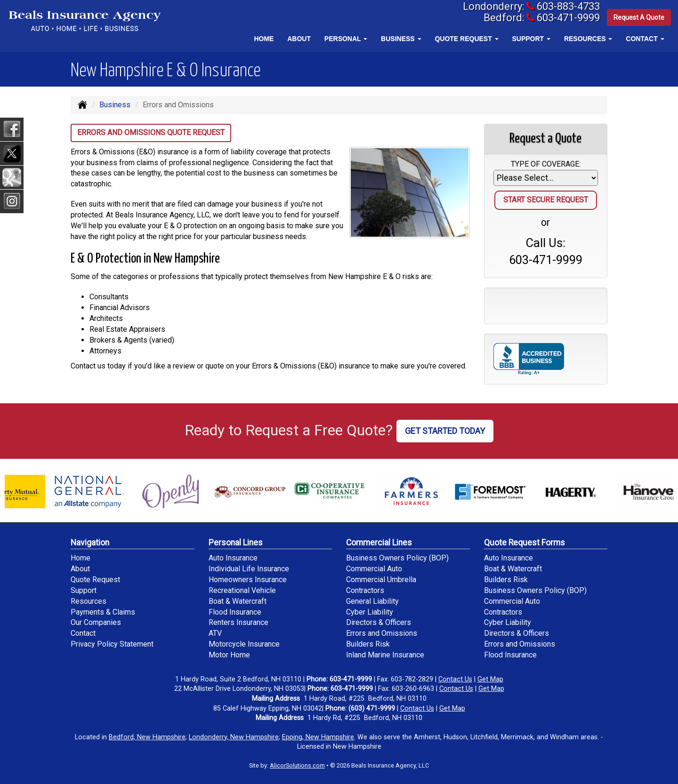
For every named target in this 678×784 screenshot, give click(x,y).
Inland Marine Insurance (385, 655)
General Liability (372, 601)
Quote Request (95, 580)
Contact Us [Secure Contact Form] (455, 679)
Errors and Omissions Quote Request (151, 132)
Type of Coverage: (546, 164)
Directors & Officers (379, 622)
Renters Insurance (238, 622)
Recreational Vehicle (242, 590)
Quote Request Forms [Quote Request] (525, 543)
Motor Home (229, 655)
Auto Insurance (233, 558)
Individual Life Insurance (249, 569)
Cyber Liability (370, 612)
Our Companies (96, 622)
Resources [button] (588, 39)
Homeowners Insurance (248, 580)
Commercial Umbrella (381, 580)
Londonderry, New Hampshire (234, 737)
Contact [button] (645, 39)
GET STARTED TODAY (445, 431)
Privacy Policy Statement (112, 644)
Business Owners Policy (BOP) (397, 558)
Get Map (490, 679)
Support (84, 590)
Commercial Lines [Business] (379, 543)
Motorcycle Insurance (244, 644)
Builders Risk (368, 644)
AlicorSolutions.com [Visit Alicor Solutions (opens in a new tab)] (297, 765)
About (299, 39)
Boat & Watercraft (238, 601)
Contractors (365, 590)
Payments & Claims (103, 612)
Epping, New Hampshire (318, 737)
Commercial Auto (374, 569)
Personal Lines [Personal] (236, 543)
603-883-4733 (565, 7)
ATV (215, 633)
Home (264, 39)
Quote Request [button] (466, 39)
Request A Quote (639, 18)
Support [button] (531, 39)
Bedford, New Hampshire (147, 737)
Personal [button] (346, 39)
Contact (83, 633)
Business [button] (401, 39)
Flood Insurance (235, 612)
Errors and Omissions (382, 633)
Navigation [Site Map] (90, 543)
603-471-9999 (565, 18)
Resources (89, 601)
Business (115, 105)
